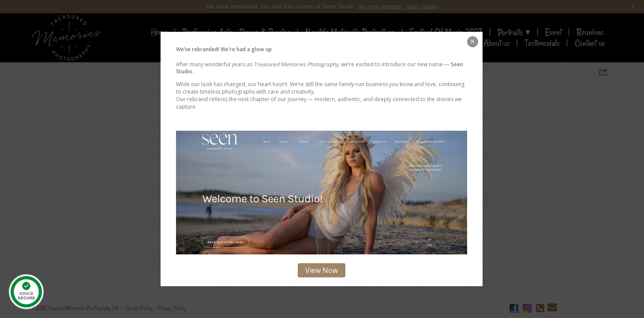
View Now (322, 270)
